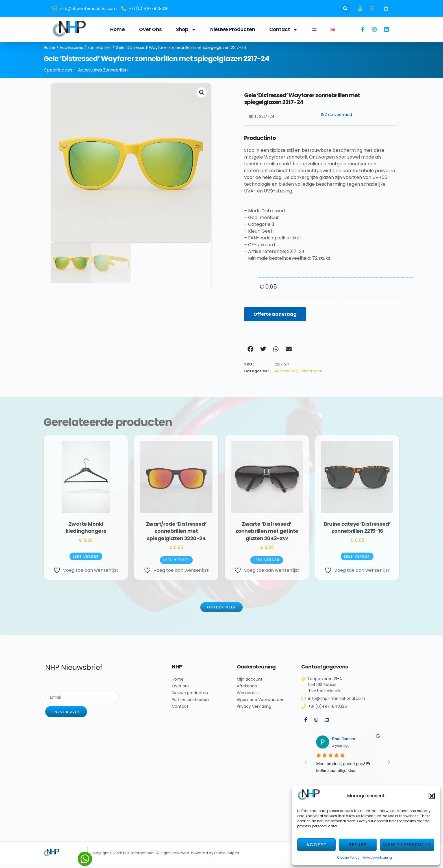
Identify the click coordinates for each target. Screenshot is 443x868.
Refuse (358, 845)
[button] (432, 796)
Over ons (150, 29)
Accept (316, 845)
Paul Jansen (344, 743)
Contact (284, 30)
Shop (186, 30)
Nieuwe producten (233, 29)
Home (118, 29)
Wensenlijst (248, 697)
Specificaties (58, 74)
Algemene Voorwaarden (261, 704)
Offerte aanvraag (275, 318)
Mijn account (250, 683)
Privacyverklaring (377, 857)
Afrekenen (247, 690)
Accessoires (71, 51)
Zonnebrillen (99, 51)
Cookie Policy (348, 857)
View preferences (407, 845)
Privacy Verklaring (254, 710)
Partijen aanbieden (190, 704)
